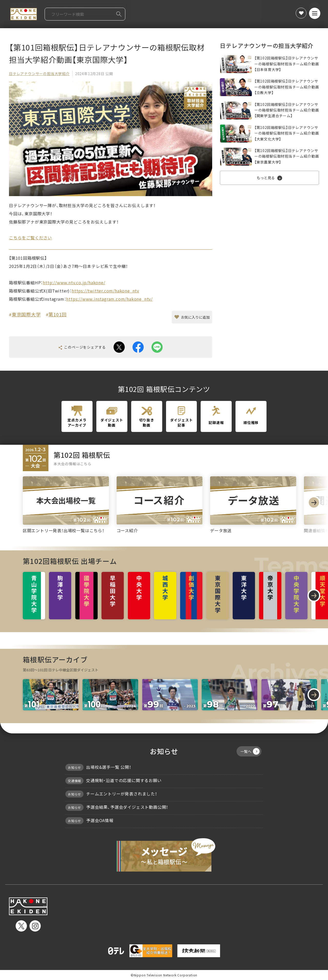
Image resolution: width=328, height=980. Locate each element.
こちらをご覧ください (30, 238)
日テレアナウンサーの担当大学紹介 (39, 74)
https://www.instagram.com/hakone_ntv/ (109, 299)
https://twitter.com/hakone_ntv (105, 291)
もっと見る (266, 178)
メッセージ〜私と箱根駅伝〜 (164, 855)
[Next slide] (314, 502)
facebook (138, 347)
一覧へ (250, 751)
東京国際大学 (26, 314)
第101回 (57, 314)
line (157, 347)
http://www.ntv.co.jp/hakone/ (74, 282)
